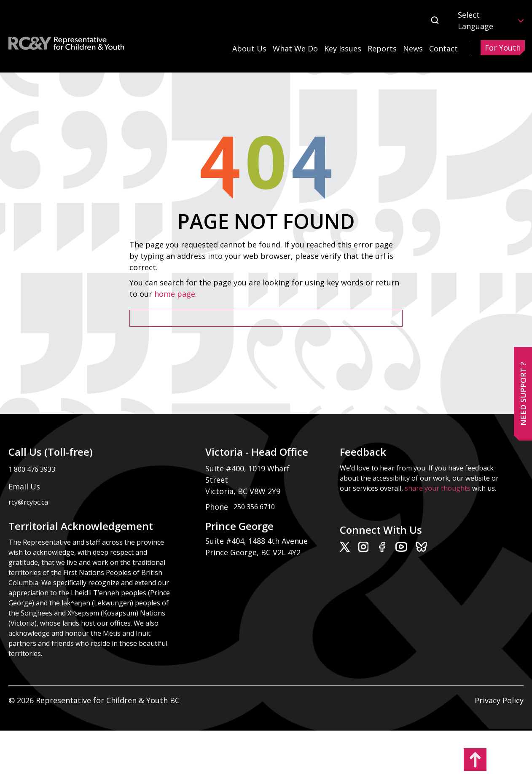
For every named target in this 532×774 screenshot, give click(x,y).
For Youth (503, 48)
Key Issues (343, 48)
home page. (177, 294)
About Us (249, 48)
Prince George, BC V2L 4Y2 (253, 552)
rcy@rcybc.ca (28, 502)
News (413, 48)
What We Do (295, 48)
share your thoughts (438, 488)
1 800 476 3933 (32, 469)
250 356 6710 (254, 507)
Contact (443, 48)
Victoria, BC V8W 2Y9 (244, 491)
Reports (382, 48)
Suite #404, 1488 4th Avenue (258, 541)
